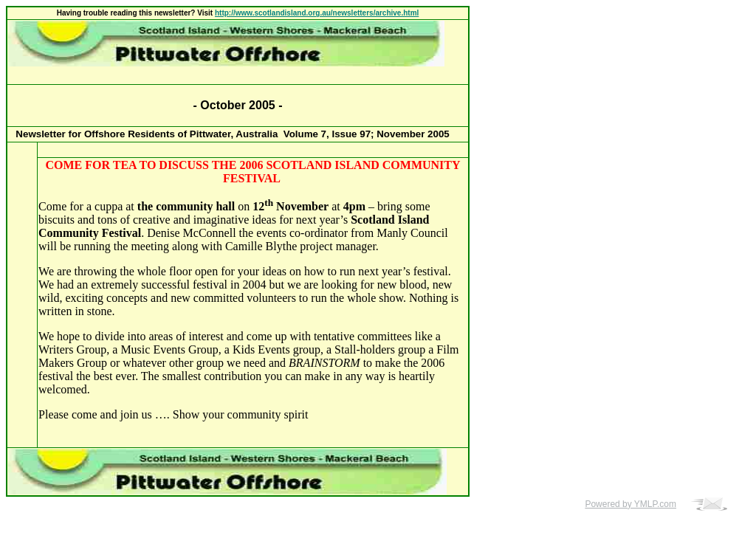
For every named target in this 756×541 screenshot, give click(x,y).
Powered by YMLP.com (630, 504)
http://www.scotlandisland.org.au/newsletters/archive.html (317, 13)
